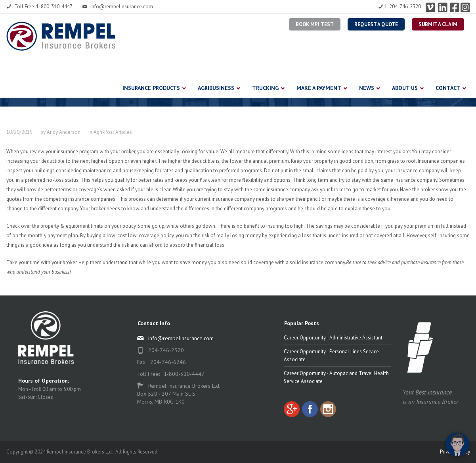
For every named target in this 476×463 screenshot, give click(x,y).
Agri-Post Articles (113, 132)
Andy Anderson (64, 132)
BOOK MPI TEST (315, 24)
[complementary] (419, 419)
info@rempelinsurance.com (118, 7)
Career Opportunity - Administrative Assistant (333, 338)
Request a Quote (376, 24)
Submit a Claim (438, 24)
